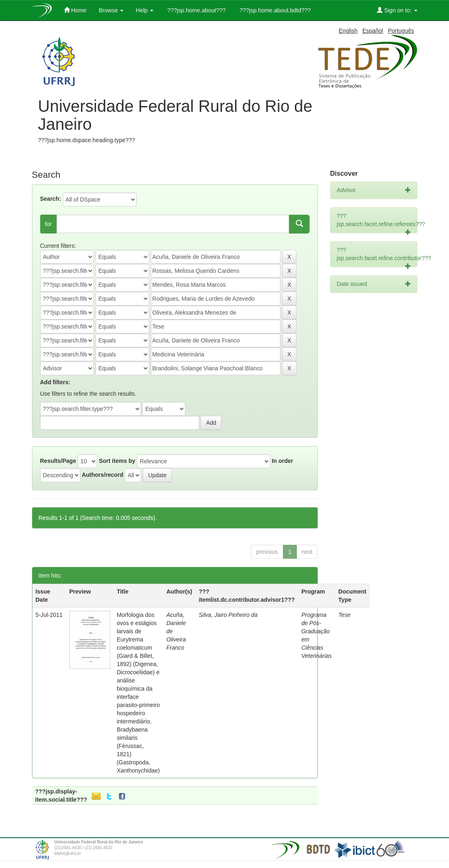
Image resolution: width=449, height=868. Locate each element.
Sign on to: (397, 10)
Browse (111, 10)
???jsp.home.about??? (196, 10)
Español (373, 31)
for (48, 224)
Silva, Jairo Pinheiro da (228, 615)
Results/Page (58, 461)
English (348, 31)
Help (145, 10)
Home (75, 10)
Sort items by (117, 461)
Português (401, 31)
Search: (51, 199)
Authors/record (102, 475)
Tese (344, 615)
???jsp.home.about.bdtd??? (274, 10)
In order (283, 461)
